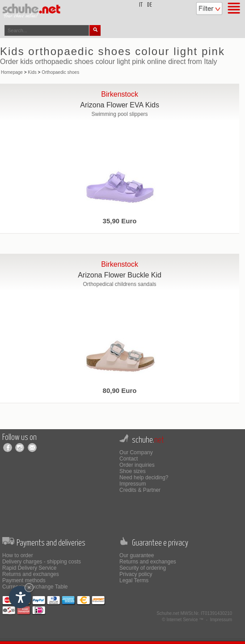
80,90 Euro (120, 390)
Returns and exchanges (31, 574)
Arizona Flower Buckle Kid (120, 275)
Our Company (136, 452)
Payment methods (24, 580)
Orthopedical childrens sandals (120, 284)
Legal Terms (134, 580)
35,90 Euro (120, 221)
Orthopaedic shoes (60, 72)
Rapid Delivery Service (29, 568)
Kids (32, 72)
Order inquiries (137, 465)
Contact (129, 459)
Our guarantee (137, 555)
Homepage (12, 72)
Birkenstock (120, 94)
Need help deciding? (144, 478)
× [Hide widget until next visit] (29, 587)
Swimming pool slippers (120, 114)
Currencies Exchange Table (35, 587)
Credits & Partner (140, 490)
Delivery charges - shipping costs (42, 562)
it (141, 5)
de (150, 5)
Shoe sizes (133, 471)
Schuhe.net (168, 613)
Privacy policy (136, 574)
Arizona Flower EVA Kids (120, 105)
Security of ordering (143, 568)
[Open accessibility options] (20, 597)
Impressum (133, 484)
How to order (18, 555)
